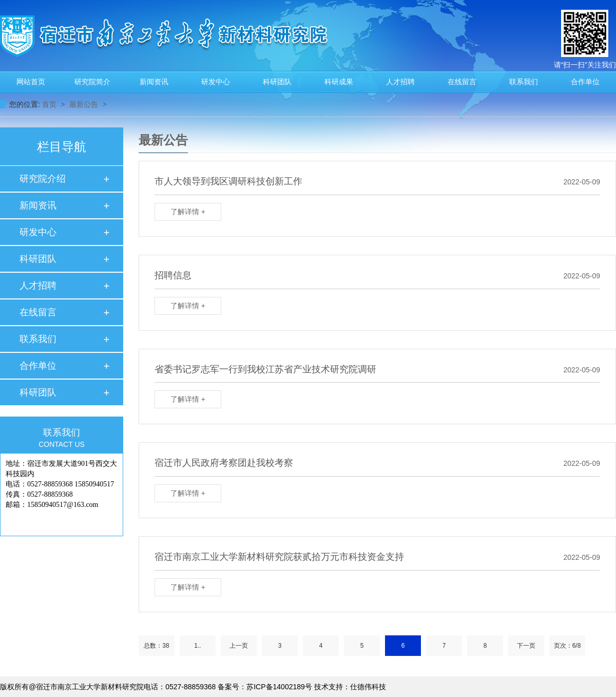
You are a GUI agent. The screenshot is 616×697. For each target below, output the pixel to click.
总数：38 (156, 646)
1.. (197, 646)
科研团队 (277, 82)
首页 (50, 104)
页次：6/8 (567, 646)
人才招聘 (400, 82)
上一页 (239, 646)
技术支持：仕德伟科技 (350, 687)
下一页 (526, 646)
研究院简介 (92, 82)
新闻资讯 (154, 82)
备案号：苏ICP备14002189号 (265, 687)
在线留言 (462, 82)
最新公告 (85, 104)
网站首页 (31, 82)
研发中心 (216, 82)
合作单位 (585, 82)
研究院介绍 (43, 179)
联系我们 (524, 82)
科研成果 (339, 82)
